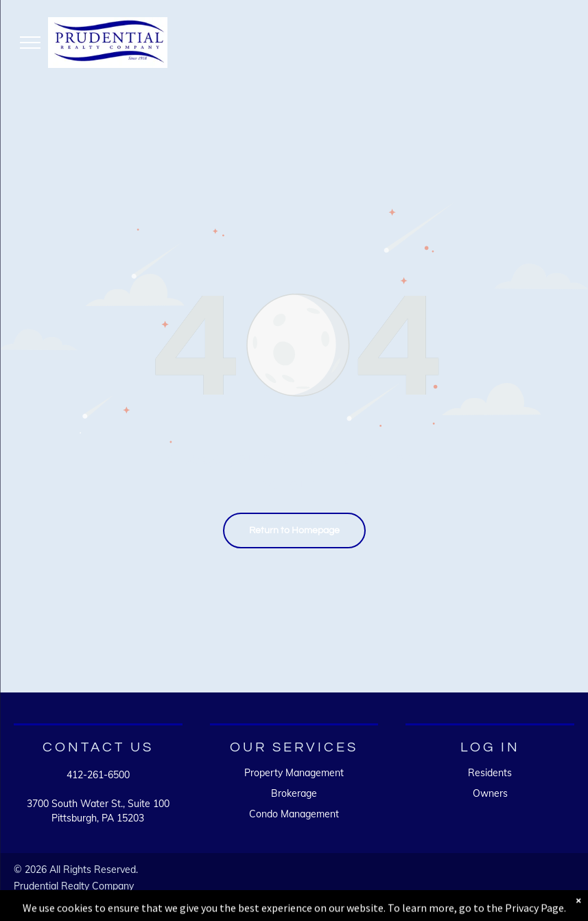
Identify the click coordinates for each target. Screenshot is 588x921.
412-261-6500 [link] (98, 775)
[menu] (30, 43)
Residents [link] (490, 773)
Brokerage (294, 793)
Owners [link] (490, 793)
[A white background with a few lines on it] (437, 890)
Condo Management (294, 814)
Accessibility (85, 899)
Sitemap (32, 899)
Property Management (294, 773)
